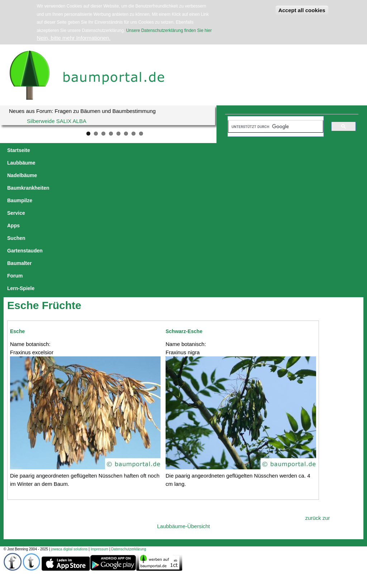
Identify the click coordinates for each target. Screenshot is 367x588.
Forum (343, 150)
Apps (222, 150)
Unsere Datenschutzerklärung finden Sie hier (169, 30)
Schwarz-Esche (184, 206)
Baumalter (316, 150)
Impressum (99, 424)
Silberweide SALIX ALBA (57, 121)
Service (200, 150)
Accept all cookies (302, 10)
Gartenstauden (279, 150)
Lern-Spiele (21, 163)
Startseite (19, 150)
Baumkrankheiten (131, 150)
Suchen (245, 150)
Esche (17, 206)
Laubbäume (51, 150)
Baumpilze (171, 150)
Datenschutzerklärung (128, 424)
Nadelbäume (87, 150)
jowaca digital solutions (69, 424)
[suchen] (272, 127)
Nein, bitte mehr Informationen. (73, 38)
